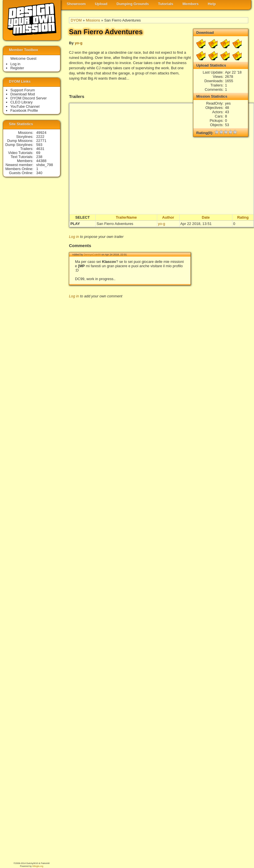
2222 (40, 137)
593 (39, 145)
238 (39, 157)
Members (190, 4)
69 (38, 153)
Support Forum (23, 90)
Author (168, 217)
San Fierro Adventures (115, 224)
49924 (41, 133)
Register (17, 68)
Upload (101, 4)
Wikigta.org (38, 866)
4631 (40, 149)
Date (206, 217)
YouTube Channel (25, 106)
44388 (41, 161)
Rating (243, 217)
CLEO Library (22, 102)
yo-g (79, 43)
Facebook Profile (24, 110)
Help (212, 4)
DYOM (76, 20)
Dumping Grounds (133, 4)
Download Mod (23, 94)
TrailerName (126, 217)
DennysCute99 (92, 255)
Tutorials (166, 4)
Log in (74, 237)
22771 (41, 141)
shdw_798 (45, 165)
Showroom (76, 4)
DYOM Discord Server (29, 98)
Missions (93, 20)
